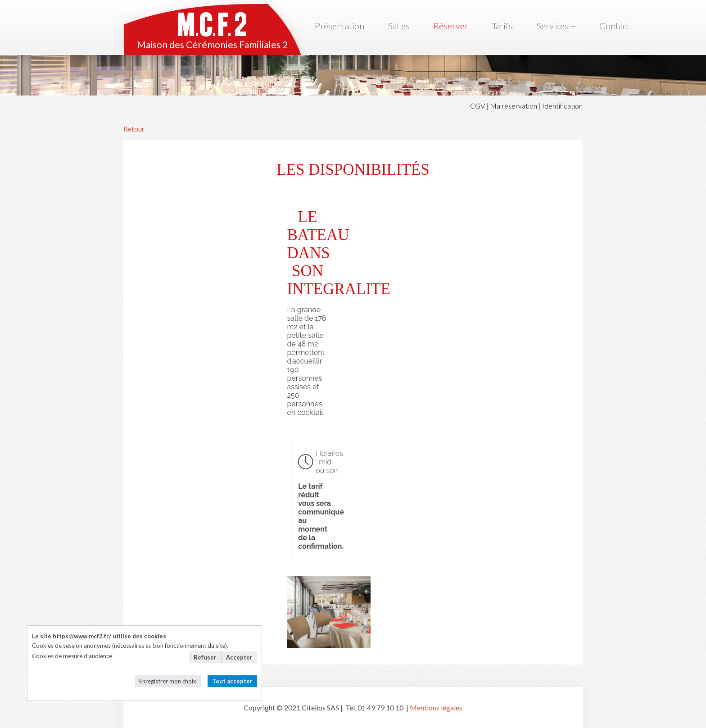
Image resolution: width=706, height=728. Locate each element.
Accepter (239, 657)
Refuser (205, 657)
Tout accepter (232, 681)
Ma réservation (514, 106)
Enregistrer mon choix (168, 681)
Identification (562, 106)
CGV (477, 106)
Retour (134, 129)
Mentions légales (436, 708)
